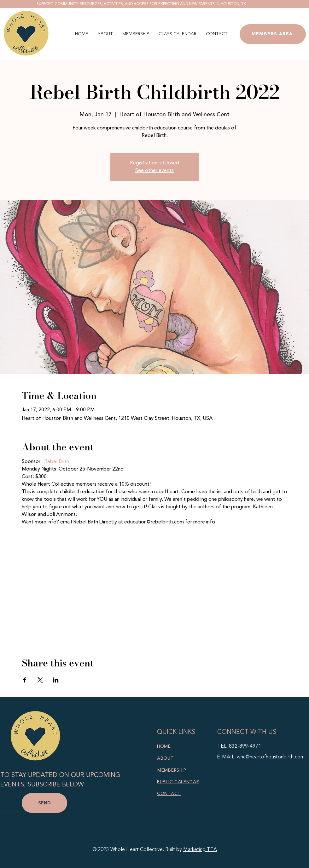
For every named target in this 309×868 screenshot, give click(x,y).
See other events (154, 171)
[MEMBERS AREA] (273, 34)
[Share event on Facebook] (25, 680)
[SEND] (44, 803)
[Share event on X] (40, 680)
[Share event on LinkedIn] (56, 680)
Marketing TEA (200, 850)
